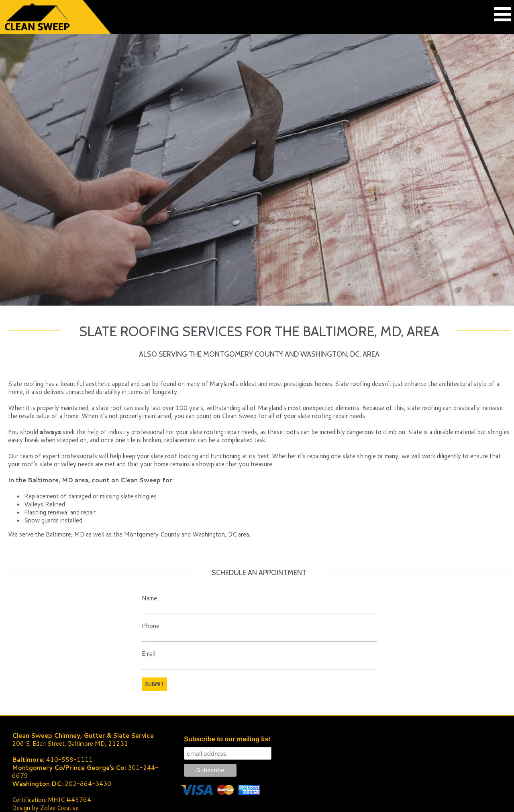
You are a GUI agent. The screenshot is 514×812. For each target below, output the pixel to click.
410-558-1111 (69, 760)
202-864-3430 (88, 784)
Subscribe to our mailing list (227, 739)
